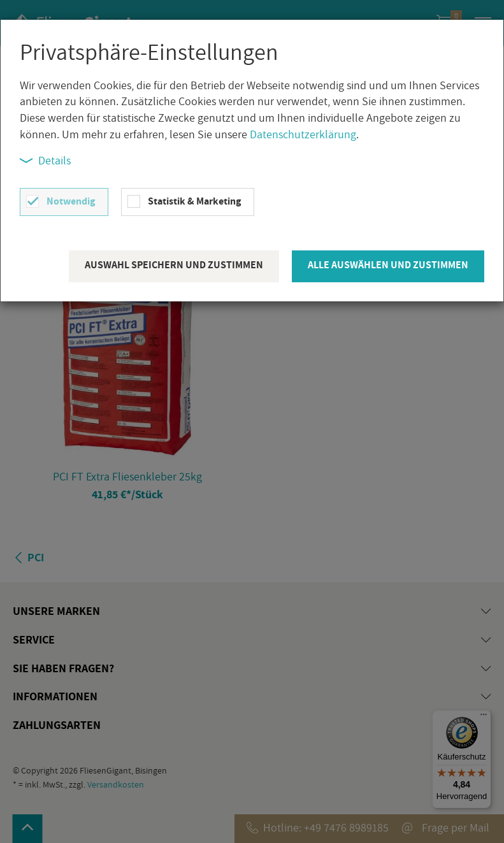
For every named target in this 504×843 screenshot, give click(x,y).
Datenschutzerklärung (303, 134)
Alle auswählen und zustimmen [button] (388, 265)
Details (45, 160)
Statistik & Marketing (194, 201)
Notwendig (71, 201)
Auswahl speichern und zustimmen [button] (174, 265)
